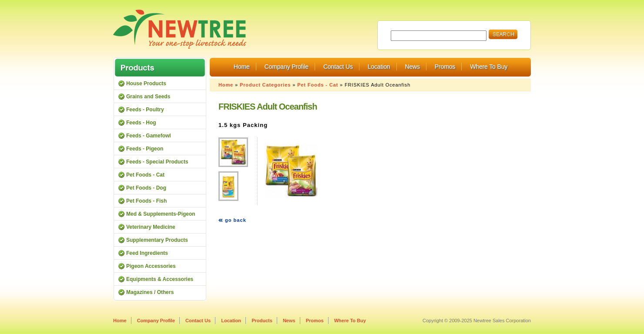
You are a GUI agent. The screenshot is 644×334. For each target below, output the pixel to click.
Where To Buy (489, 67)
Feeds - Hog (141, 123)
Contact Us (338, 67)
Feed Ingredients (147, 253)
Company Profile (287, 67)
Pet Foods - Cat (318, 85)
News (412, 67)
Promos (445, 67)
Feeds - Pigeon (145, 149)
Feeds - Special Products (157, 162)
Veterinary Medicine (151, 227)
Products (262, 321)
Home (242, 67)
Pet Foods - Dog (146, 188)
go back (236, 220)
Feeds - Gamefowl (149, 136)
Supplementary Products (157, 240)
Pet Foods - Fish (146, 201)
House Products (146, 83)
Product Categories (265, 85)
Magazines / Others (150, 292)
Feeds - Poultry (145, 110)
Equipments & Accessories (160, 279)
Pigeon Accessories (151, 266)
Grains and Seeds (148, 97)
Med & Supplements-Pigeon (161, 214)
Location (379, 67)
